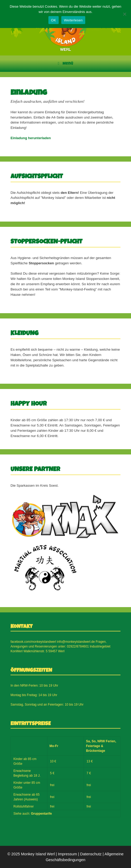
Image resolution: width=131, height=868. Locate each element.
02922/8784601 (78, 646)
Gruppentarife (41, 814)
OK (54, 20)
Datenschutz (91, 854)
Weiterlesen (73, 20)
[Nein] (124, 14)
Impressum (67, 854)
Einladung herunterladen (31, 138)
